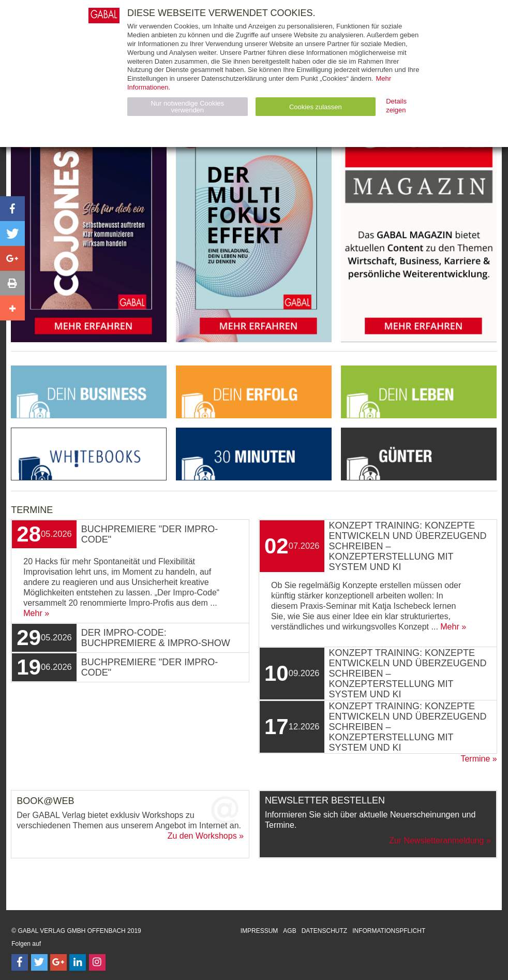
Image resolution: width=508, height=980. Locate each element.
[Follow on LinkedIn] (78, 962)
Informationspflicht (389, 931)
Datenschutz (324, 931)
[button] (12, 209)
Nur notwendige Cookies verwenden (187, 107)
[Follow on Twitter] (39, 962)
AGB (289, 931)
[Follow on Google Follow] (58, 962)
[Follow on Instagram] (97, 962)
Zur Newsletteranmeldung (436, 840)
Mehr (33, 613)
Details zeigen (396, 106)
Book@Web (45, 801)
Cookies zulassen (316, 107)
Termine (475, 759)
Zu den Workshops (202, 836)
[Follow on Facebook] (20, 962)
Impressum (259, 931)
